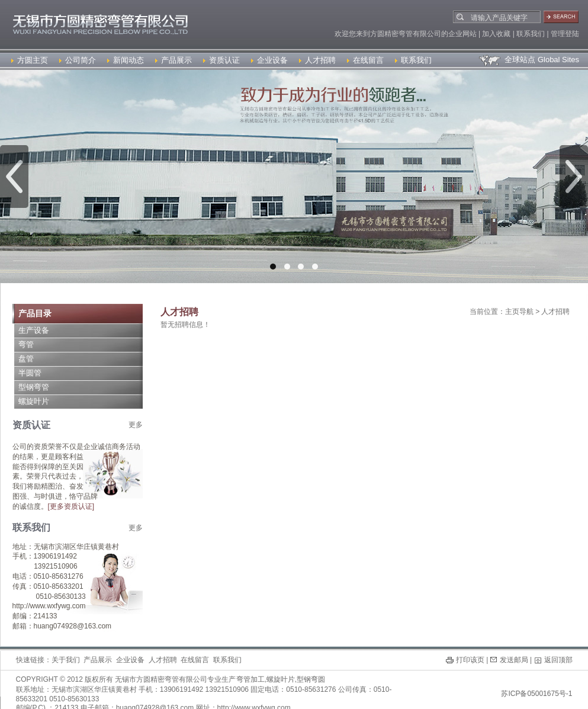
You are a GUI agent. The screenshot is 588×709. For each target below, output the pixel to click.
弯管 (26, 344)
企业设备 (269, 60)
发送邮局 (514, 660)
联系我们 (413, 60)
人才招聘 (317, 60)
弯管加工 (250, 679)
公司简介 (78, 60)
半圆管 (30, 373)
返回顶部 (558, 660)
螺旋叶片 (34, 401)
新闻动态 (126, 60)
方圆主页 (30, 60)
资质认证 (221, 60)
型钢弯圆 (311, 679)
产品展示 (173, 60)
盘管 (26, 359)
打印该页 (470, 660)
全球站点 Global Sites (528, 60)
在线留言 (365, 60)
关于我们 (66, 660)
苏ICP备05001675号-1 (536, 694)
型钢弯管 (34, 387)
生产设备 (34, 330)
